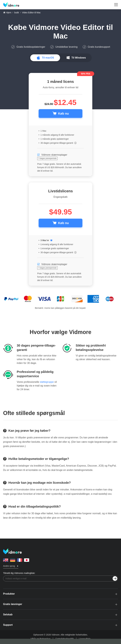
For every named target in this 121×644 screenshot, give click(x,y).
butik (17, 13)
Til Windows (79, 58)
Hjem (9, 13)
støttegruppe (47, 382)
